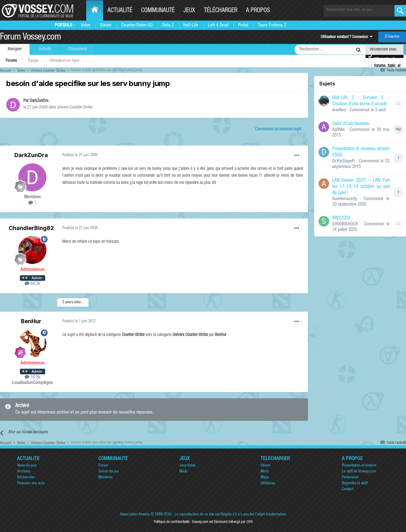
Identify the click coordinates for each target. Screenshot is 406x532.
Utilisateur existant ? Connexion (347, 37)
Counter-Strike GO (137, 25)
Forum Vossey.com (31, 38)
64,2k (33, 284)
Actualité (120, 11)
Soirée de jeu (109, 472)
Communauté (158, 11)
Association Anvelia (135, 515)
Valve (86, 25)
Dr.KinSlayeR (343, 161)
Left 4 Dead (218, 25)
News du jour (27, 466)
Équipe (33, 61)
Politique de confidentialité (172, 522)
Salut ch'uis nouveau (351, 124)
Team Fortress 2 (272, 25)
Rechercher (26, 478)
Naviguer (15, 49)
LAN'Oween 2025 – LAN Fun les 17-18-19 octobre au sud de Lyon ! (361, 187)
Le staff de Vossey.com (359, 472)
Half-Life (191, 25)
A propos (258, 11)
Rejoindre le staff (355, 484)
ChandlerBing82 (31, 228)
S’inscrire (392, 37)
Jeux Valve (187, 466)
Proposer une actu (31, 484)
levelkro (339, 110)
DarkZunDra (39, 101)
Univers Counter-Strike (75, 108)
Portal (243, 25)
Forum (103, 466)
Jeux (189, 11)
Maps (265, 478)
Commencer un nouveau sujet (278, 129)
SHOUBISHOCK (345, 224)
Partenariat (350, 478)
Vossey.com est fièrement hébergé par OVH (222, 522)
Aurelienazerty (345, 199)
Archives (24, 472)
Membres (105, 478)
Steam (106, 25)
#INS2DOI (341, 218)
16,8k (33, 377)
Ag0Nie (338, 130)
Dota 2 (168, 25)
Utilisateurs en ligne (64, 61)
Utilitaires (268, 484)
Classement (78, 49)
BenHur (31, 321)
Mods (183, 472)
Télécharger (221, 11)
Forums (11, 61)
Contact (348, 489)
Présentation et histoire (359, 466)
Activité (45, 49)
